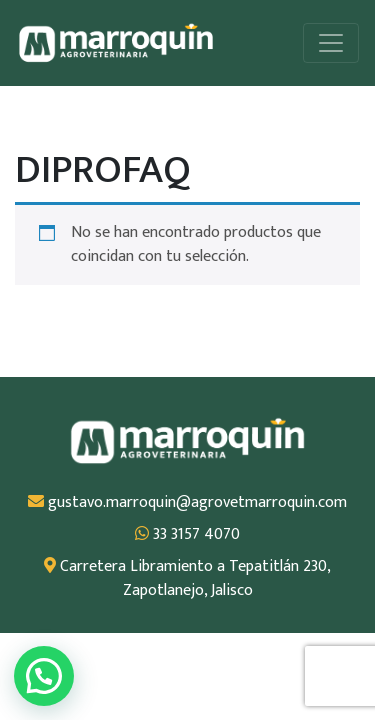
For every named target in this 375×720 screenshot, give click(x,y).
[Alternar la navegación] (331, 43)
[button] (44, 676)
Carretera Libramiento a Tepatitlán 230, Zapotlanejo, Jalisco (187, 579)
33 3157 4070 (187, 535)
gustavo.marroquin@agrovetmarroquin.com (187, 503)
